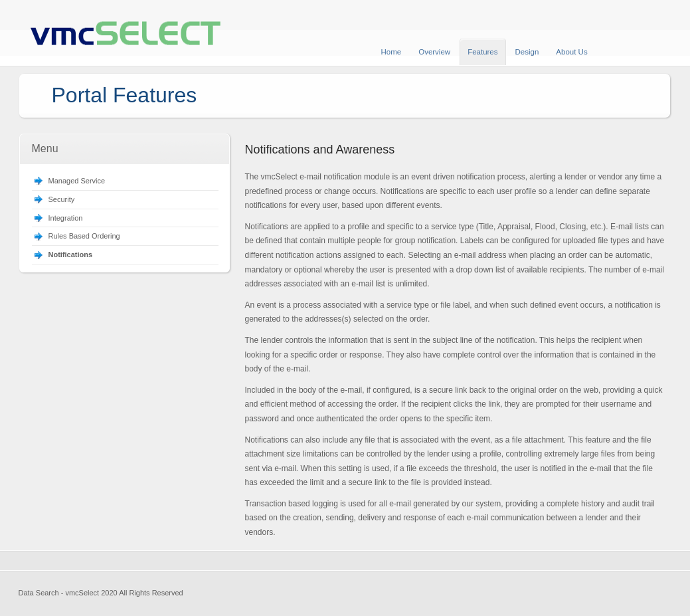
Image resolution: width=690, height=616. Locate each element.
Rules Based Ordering (84, 236)
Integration (66, 218)
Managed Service (77, 181)
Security (62, 199)
